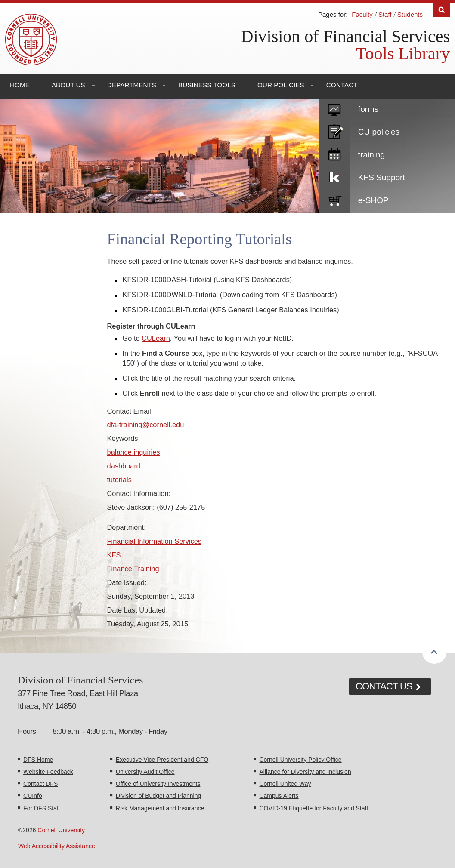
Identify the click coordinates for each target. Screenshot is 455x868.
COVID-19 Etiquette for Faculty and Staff (314, 808)
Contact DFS (40, 784)
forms (368, 109)
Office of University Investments (158, 784)
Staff (385, 14)
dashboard (124, 466)
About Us (68, 85)
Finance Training (133, 569)
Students (410, 14)
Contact (342, 85)
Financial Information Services (155, 541)
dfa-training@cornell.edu (146, 425)
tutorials (119, 480)
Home (20, 85)
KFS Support (382, 177)
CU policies (379, 132)
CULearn (156, 338)
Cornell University (61, 830)
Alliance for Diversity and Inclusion (305, 772)
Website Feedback (48, 772)
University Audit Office (145, 772)
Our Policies (281, 85)
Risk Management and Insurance (160, 808)
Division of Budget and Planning (158, 796)
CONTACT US (384, 686)
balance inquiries (134, 452)
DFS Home (38, 760)
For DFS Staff (42, 808)
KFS (114, 555)
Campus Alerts (279, 796)
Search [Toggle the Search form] (442, 10)
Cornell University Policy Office (300, 760)
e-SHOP (373, 200)
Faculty (362, 14)
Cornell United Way (285, 784)
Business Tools (207, 85)
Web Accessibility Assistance (57, 846)
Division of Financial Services (345, 36)
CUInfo (33, 796)
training (371, 155)
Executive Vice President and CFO (162, 760)
